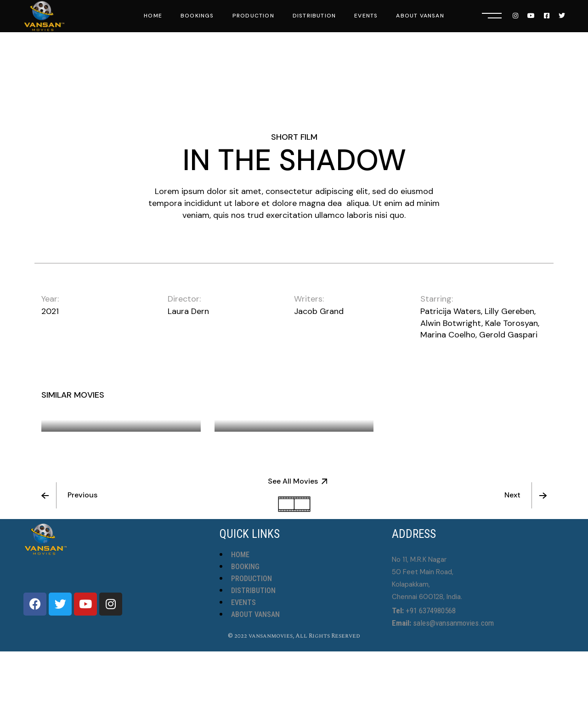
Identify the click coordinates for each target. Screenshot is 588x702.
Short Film (294, 137)
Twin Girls (421, 401)
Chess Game (252, 413)
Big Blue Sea (79, 413)
